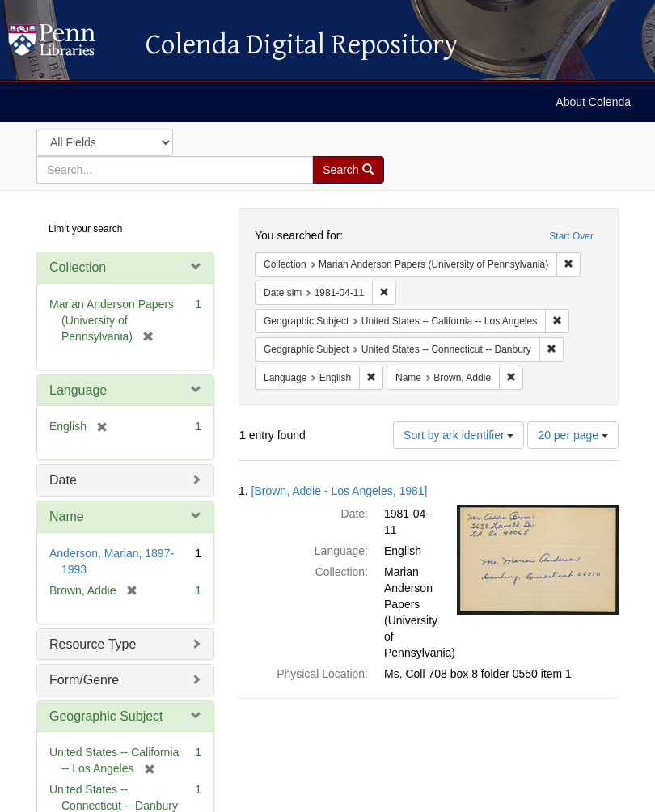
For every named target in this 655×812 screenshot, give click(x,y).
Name (67, 516)
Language (78, 390)
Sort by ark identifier (458, 435)
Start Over (571, 236)
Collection (78, 267)
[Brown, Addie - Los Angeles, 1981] (340, 491)
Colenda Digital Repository (69, 44)
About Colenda (593, 102)
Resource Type (93, 644)
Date (63, 480)
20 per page (573, 435)
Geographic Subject (106, 716)
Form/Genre (84, 680)
